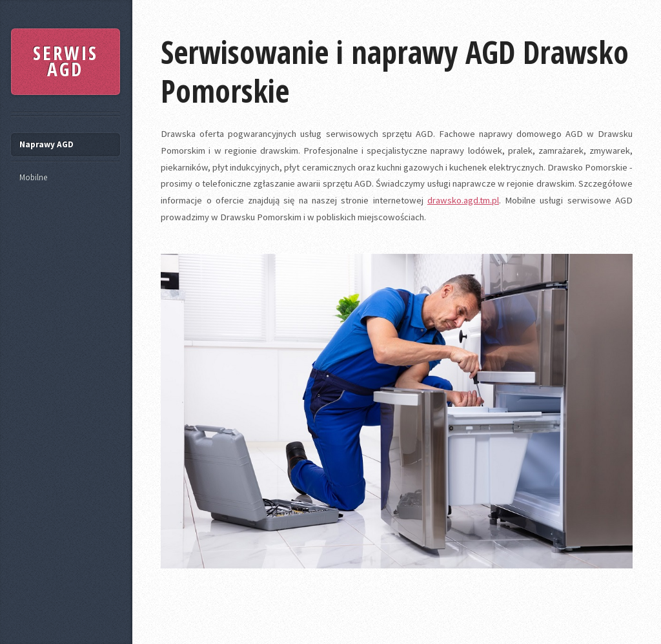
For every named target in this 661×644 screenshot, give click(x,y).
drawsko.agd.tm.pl (463, 200)
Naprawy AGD (46, 144)
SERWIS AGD (66, 61)
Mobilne (33, 177)
